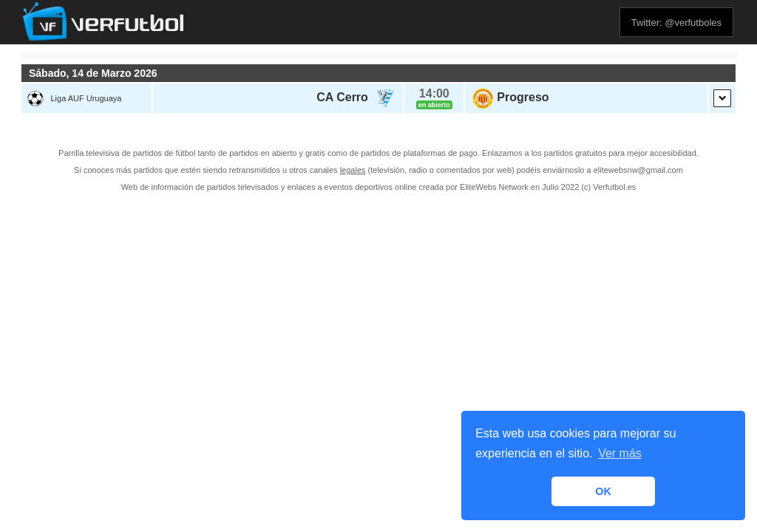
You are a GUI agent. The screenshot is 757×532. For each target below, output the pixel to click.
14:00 (434, 93)
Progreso (523, 97)
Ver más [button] (620, 453)
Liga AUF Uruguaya (86, 98)
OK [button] (603, 491)
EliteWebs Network (494, 187)
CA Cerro (342, 97)
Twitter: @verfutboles (676, 23)
